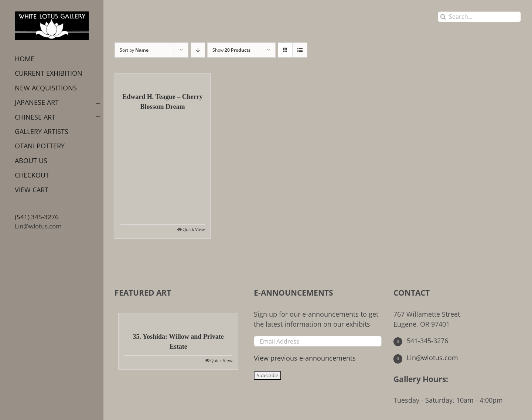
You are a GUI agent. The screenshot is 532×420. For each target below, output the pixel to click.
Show (231, 50)
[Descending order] (198, 50)
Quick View (194, 229)
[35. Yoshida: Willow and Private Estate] (178, 319)
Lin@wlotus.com (38, 226)
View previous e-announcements (305, 358)
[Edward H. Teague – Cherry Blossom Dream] (163, 79)
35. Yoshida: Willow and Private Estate (178, 342)
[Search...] (479, 17)
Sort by (134, 50)
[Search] (443, 17)
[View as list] (300, 50)
